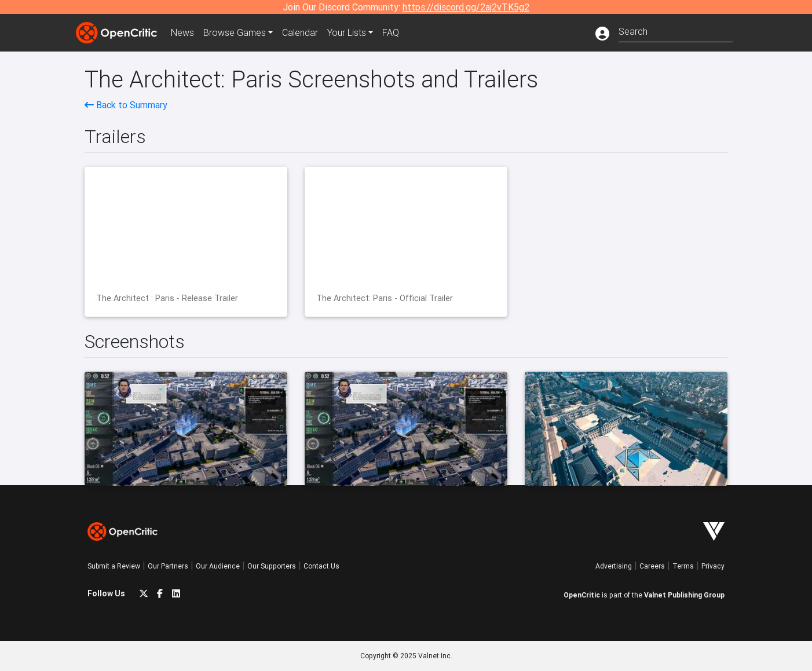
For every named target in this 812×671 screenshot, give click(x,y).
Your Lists (347, 32)
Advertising (614, 566)
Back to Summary (126, 105)
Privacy (713, 566)
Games (235, 32)
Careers (652, 566)
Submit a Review (114, 566)
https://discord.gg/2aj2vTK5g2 (466, 7)
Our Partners (168, 566)
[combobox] (676, 30)
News (182, 32)
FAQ (391, 32)
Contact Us (321, 566)
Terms (683, 566)
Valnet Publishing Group (684, 595)
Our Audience (218, 566)
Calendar (300, 32)
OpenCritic (582, 595)
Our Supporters (272, 566)
